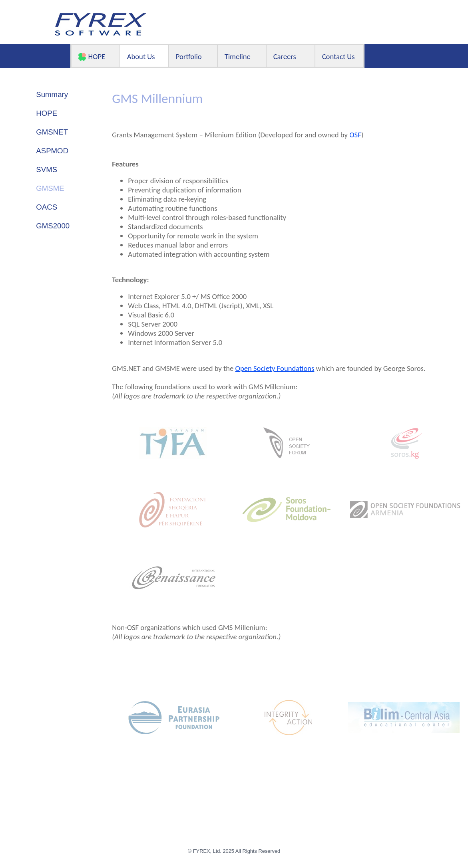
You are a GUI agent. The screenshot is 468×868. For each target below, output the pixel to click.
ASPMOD (52, 151)
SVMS (47, 169)
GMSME (50, 188)
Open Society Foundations (275, 368)
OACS (47, 207)
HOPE (47, 113)
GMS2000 (53, 226)
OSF (355, 135)
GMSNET (52, 132)
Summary (52, 94)
